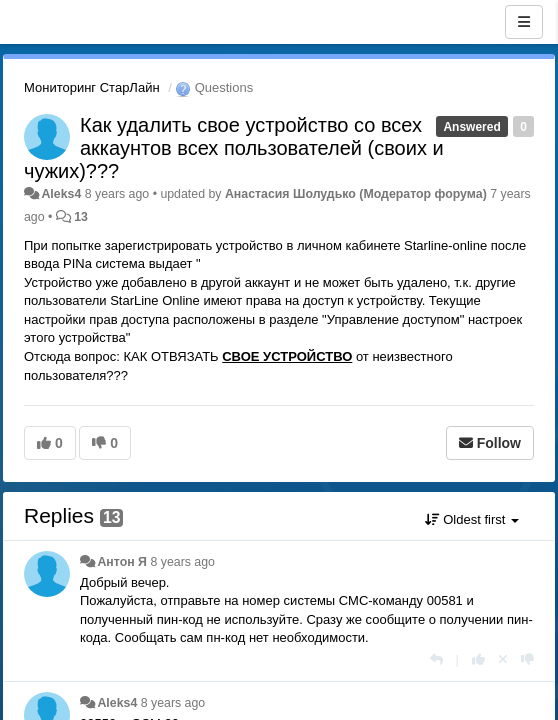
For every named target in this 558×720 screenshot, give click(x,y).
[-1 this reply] (527, 659)
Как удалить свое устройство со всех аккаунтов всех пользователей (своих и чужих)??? (234, 148)
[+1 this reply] (478, 659)
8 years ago (182, 562)
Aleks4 (61, 194)
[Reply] (436, 659)
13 (81, 217)
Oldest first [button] (472, 519)
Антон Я (122, 562)
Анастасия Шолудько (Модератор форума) (356, 194)
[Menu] (524, 22)
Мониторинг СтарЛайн (92, 87)
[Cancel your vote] (503, 659)
